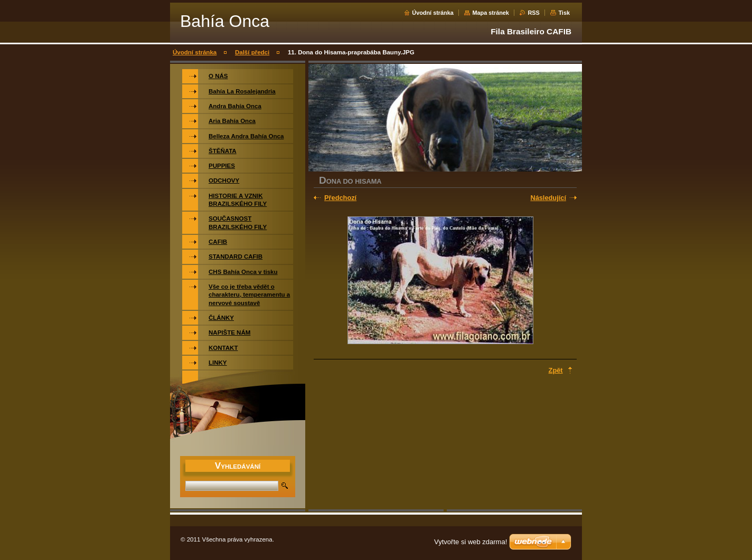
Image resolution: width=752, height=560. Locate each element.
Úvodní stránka (433, 13)
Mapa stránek (491, 13)
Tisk (564, 13)
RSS (533, 13)
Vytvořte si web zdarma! (471, 542)
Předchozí (340, 198)
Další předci (252, 52)
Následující (548, 198)
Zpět (556, 370)
